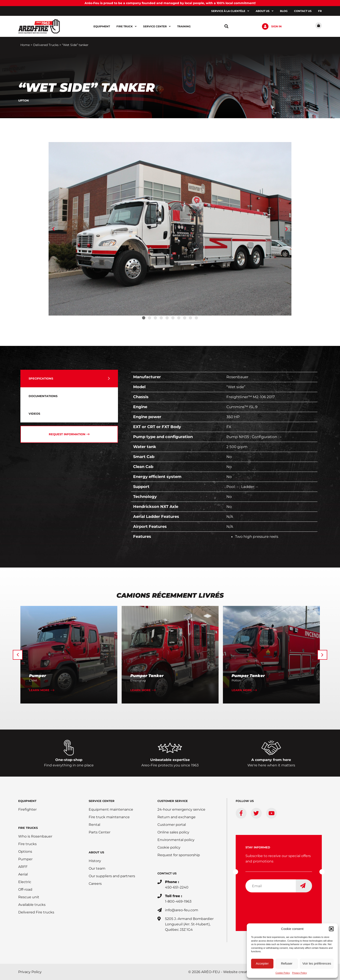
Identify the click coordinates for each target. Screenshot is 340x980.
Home (25, 45)
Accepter (262, 963)
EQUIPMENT (27, 801)
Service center (157, 26)
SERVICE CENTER (102, 801)
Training (184, 26)
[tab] (69, 379)
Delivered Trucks (46, 45)
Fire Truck (127, 26)
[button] (331, 929)
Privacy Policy (299, 973)
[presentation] (278, 904)
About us (265, 11)
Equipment (102, 26)
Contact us (303, 11)
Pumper (38, 676)
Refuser (287, 963)
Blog (284, 11)
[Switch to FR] (320, 11)
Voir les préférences (317, 963)
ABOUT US (96, 852)
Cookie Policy (283, 973)
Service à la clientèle (230, 11)
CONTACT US (167, 873)
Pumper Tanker (147, 676)
